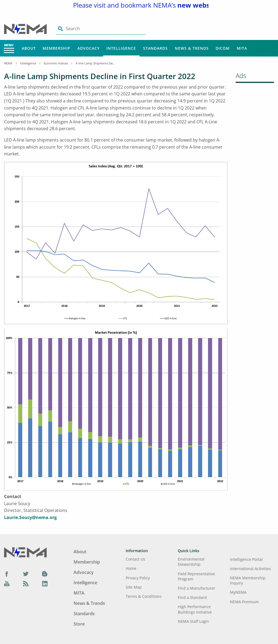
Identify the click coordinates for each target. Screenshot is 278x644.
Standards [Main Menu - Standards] (155, 48)
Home (131, 568)
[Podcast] (26, 583)
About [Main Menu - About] (29, 48)
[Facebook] (7, 574)
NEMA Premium (244, 602)
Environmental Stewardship (191, 562)
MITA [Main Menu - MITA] (242, 48)
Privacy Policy (138, 578)
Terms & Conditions (144, 596)
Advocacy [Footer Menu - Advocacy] (84, 572)
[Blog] (45, 574)
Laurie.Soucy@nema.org (30, 517)
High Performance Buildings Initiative (195, 609)
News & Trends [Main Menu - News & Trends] (192, 48)
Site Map (134, 587)
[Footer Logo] (25, 552)
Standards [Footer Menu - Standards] (84, 614)
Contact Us (135, 559)
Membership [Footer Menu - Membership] (87, 562)
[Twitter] (26, 574)
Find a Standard (192, 597)
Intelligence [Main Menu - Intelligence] (121, 48)
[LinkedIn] (45, 583)
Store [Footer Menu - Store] (79, 624)
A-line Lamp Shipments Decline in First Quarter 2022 (96, 63)
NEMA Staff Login (193, 621)
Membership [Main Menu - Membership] (56, 48)
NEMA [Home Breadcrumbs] (8, 63)
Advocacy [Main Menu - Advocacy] (89, 48)
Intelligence (28, 63)
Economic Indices (56, 63)
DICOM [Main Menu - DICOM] (223, 48)
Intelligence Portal (246, 559)
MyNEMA (238, 592)
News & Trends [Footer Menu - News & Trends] (89, 603)
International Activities (250, 569)
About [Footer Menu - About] (80, 552)
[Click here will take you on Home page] (26, 29)
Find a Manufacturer (197, 588)
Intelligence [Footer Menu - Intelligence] (85, 583)
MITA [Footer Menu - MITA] (79, 593)
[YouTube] (7, 583)
